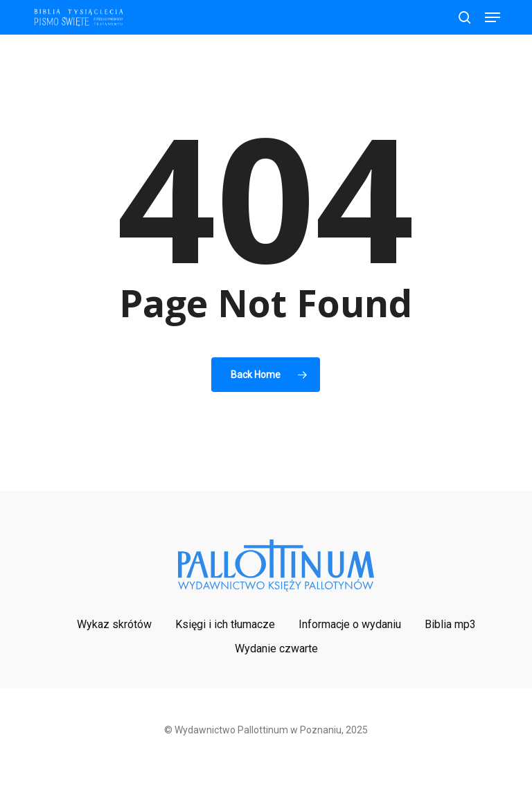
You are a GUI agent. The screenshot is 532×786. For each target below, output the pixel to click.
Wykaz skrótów (114, 624)
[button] (493, 17)
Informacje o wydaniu (350, 624)
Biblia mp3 (450, 624)
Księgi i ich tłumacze (225, 624)
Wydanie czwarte (276, 649)
